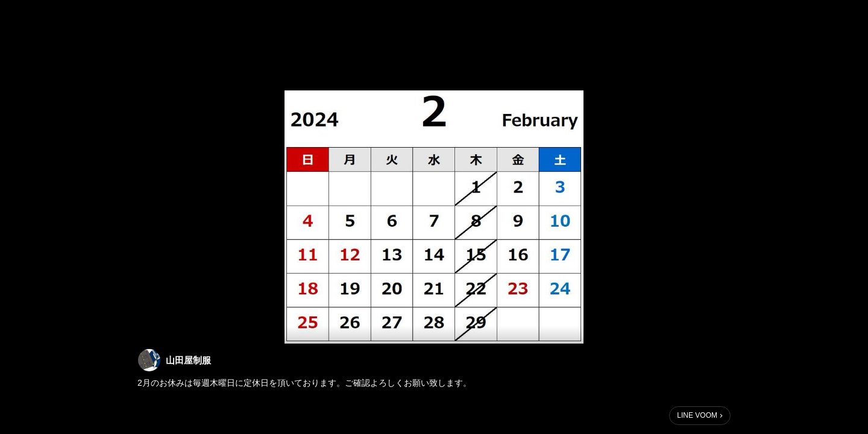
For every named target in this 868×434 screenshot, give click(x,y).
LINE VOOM (697, 415)
